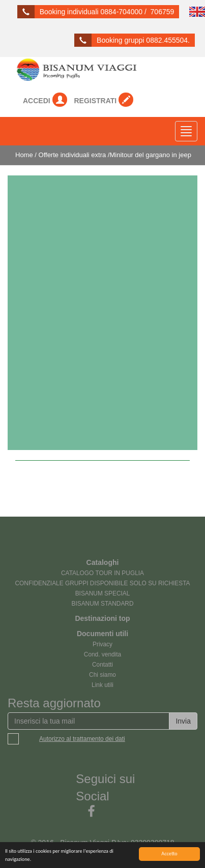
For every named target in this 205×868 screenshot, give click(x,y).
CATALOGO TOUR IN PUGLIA (102, 573)
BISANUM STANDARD (102, 604)
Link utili (102, 685)
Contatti (102, 665)
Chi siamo (102, 675)
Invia (183, 721)
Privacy (102, 644)
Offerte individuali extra (72, 155)
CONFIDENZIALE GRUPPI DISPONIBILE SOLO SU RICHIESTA (102, 583)
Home (24, 155)
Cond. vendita (102, 654)
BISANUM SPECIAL (103, 593)
